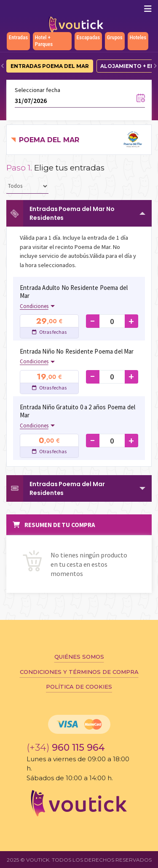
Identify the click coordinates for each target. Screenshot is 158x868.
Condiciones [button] (34, 306)
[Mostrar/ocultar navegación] (148, 9)
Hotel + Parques (44, 41)
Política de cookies (79, 687)
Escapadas (88, 37)
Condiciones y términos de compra (79, 672)
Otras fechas (49, 332)
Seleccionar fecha (37, 90)
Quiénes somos (79, 657)
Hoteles (138, 37)
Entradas (18, 37)
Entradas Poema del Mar (50, 66)
